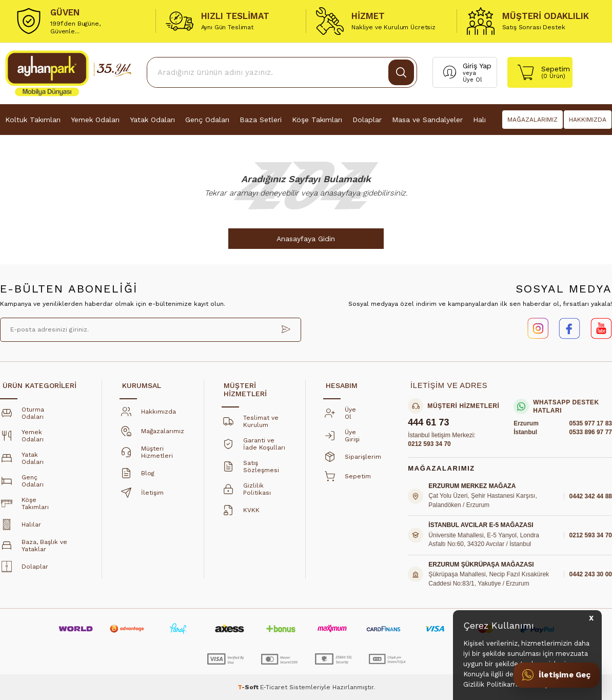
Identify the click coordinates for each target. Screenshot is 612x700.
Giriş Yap (477, 66)
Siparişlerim (351, 460)
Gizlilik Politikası (246, 492)
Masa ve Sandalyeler (427, 120)
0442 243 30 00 (591, 575)
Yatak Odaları (152, 120)
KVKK (240, 513)
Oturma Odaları (22, 416)
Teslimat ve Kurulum (250, 424)
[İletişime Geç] (556, 675)
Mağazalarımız (151, 434)
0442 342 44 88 (591, 496)
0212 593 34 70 (429, 444)
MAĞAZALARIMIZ (532, 120)
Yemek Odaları (95, 120)
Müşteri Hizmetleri (146, 455)
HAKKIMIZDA (588, 120)
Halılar (19, 528)
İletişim (141, 496)
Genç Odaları (207, 120)
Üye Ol (472, 80)
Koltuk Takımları (33, 120)
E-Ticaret (274, 687)
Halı (479, 120)
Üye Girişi (341, 439)
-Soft (249, 687)
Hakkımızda (147, 415)
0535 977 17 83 (591, 423)
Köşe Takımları (317, 120)
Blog (136, 476)
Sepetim (346, 479)
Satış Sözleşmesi (250, 470)
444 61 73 (428, 423)
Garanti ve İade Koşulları (253, 447)
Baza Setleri (261, 120)
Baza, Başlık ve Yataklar (34, 549)
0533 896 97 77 (591, 433)
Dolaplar (367, 120)
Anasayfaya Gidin (306, 239)
